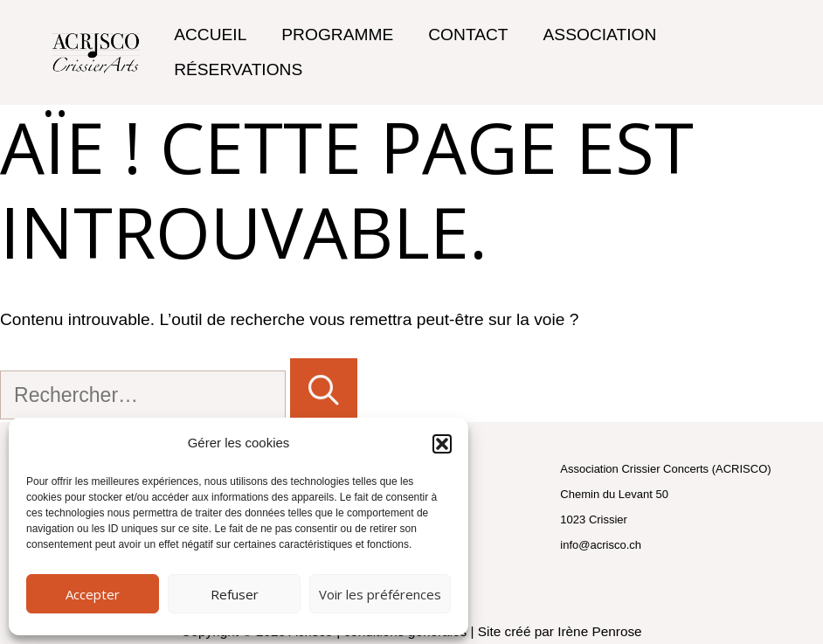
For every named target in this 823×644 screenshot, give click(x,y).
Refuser (235, 594)
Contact (468, 35)
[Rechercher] (324, 391)
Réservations (238, 69)
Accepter (93, 594)
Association (600, 35)
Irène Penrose (599, 631)
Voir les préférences (380, 594)
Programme (337, 35)
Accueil (210, 35)
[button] (442, 444)
